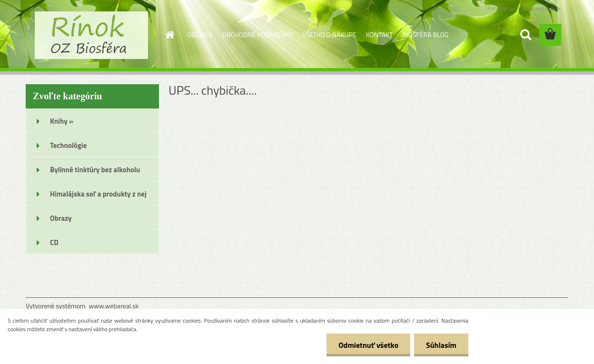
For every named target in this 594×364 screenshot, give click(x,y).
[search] (525, 35)
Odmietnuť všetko (368, 345)
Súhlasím (441, 345)
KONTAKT (380, 34)
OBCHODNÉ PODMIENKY (257, 34)
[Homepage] (169, 35)
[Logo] (91, 35)
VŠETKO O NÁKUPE (329, 34)
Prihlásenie (500, 8)
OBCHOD (200, 34)
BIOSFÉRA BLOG (425, 34)
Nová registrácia (541, 8)
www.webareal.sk (114, 306)
